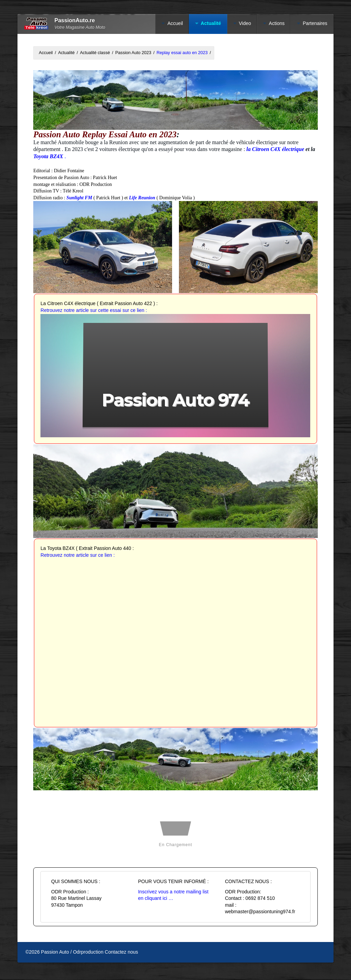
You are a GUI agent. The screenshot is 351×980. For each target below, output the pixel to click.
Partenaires (315, 23)
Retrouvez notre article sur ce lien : (77, 555)
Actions (277, 23)
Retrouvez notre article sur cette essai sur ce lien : (94, 310)
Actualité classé (95, 53)
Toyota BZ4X (49, 156)
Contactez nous (122, 952)
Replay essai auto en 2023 (182, 53)
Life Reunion (142, 198)
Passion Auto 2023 (133, 53)
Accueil (175, 23)
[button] (175, 374)
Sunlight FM (79, 198)
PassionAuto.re (75, 20)
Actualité (211, 23)
